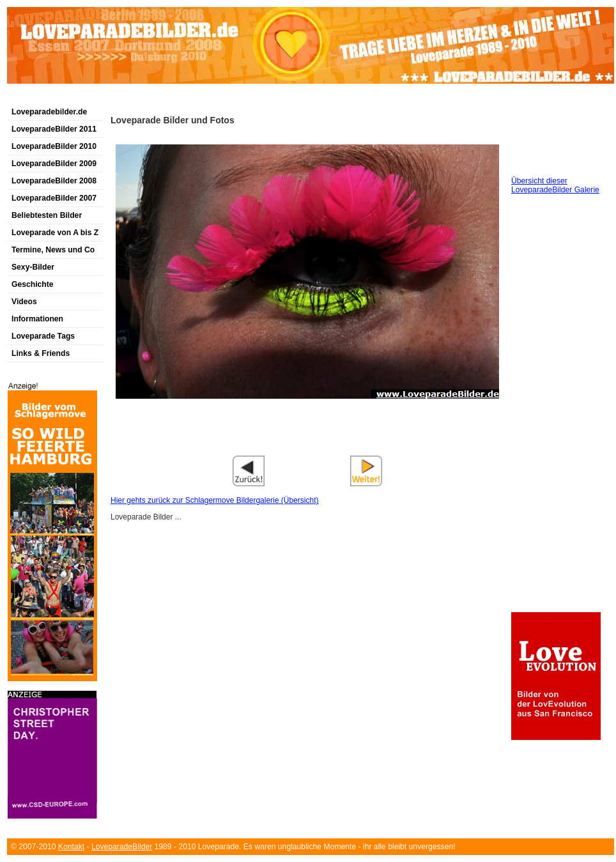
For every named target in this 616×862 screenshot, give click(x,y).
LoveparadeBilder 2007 (54, 198)
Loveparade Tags (43, 336)
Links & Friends (41, 353)
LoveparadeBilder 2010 (54, 146)
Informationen (37, 319)
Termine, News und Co (53, 250)
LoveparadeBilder (122, 847)
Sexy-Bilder (33, 267)
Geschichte (33, 284)
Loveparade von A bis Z (55, 233)
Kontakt (71, 847)
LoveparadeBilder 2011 (54, 129)
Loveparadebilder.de (49, 112)
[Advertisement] (307, 446)
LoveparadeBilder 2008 (54, 181)
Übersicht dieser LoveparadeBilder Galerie (555, 185)
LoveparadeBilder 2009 (54, 164)
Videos (24, 302)
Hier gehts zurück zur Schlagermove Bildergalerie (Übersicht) (214, 500)
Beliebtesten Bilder (47, 215)
